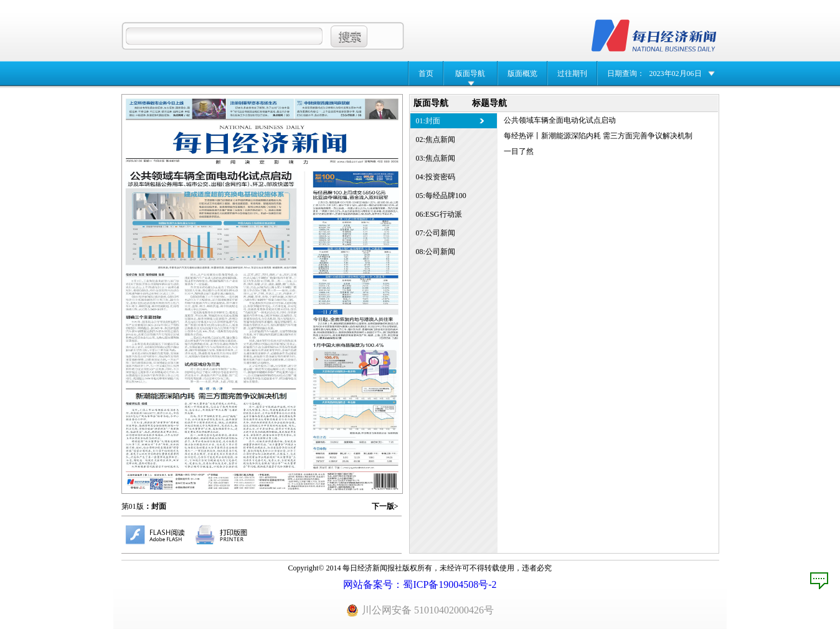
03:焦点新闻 (436, 158)
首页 (426, 73)
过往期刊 (572, 73)
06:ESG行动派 (439, 214)
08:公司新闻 (436, 252)
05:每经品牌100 (441, 196)
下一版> (385, 506)
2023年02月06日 (676, 73)
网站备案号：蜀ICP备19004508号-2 (420, 584)
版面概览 (522, 73)
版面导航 (470, 73)
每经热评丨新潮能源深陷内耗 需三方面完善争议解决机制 (598, 136)
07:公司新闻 (436, 233)
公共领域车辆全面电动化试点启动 (560, 120)
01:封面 (428, 121)
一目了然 (519, 151)
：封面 (155, 506)
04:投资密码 (436, 177)
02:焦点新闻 (436, 140)
